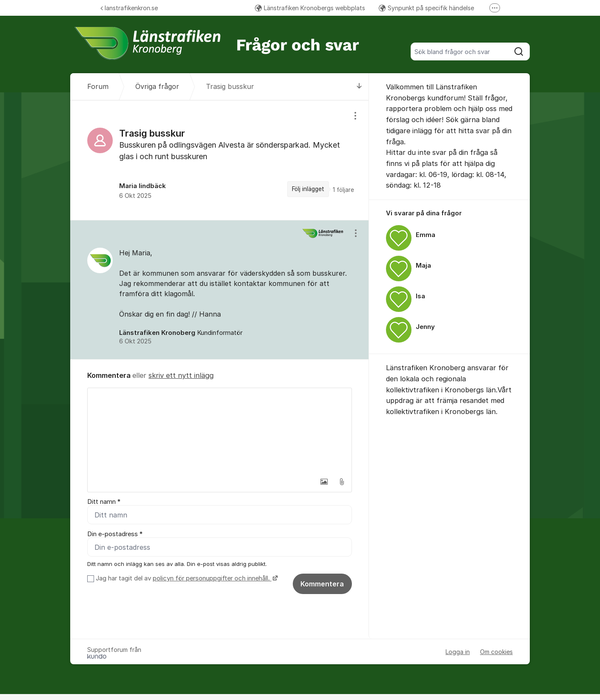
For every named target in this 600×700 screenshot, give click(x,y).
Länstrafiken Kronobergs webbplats (310, 8)
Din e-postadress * (115, 534)
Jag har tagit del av (186, 578)
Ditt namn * (104, 502)
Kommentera (322, 584)
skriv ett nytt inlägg (181, 375)
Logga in (458, 652)
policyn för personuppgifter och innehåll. (212, 578)
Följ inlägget (308, 189)
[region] (220, 160)
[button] (324, 482)
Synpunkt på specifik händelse (426, 8)
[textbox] (220, 431)
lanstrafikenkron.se (129, 8)
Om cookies (496, 652)
